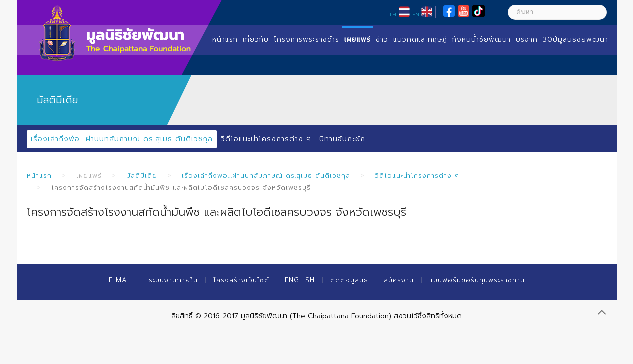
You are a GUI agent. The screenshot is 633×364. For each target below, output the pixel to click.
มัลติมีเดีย (142, 176)
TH (393, 14)
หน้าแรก (225, 40)
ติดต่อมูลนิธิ (349, 280)
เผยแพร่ (358, 40)
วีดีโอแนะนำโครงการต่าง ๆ (266, 139)
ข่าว (382, 40)
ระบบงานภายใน (173, 280)
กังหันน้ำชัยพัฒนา (482, 40)
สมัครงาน (399, 280)
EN (416, 14)
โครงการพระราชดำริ (306, 40)
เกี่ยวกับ (256, 40)
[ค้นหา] (557, 12)
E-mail (121, 280)
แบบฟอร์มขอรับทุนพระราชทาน (477, 280)
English (300, 280)
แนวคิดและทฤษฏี (420, 40)
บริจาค (527, 40)
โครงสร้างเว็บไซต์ (241, 280)
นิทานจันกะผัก (342, 139)
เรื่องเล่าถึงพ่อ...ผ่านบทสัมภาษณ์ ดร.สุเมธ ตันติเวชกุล (122, 139)
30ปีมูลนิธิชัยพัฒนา (576, 40)
